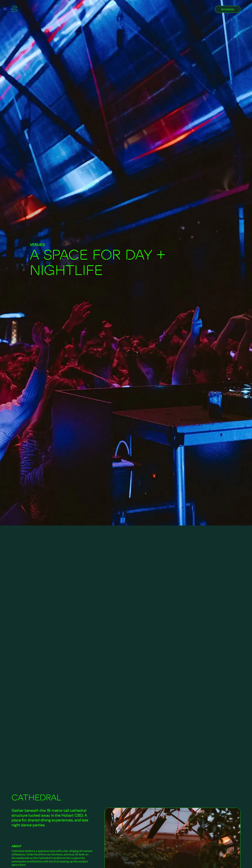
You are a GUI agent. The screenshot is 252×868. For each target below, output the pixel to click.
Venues (37, 244)
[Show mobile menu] (14, 9)
